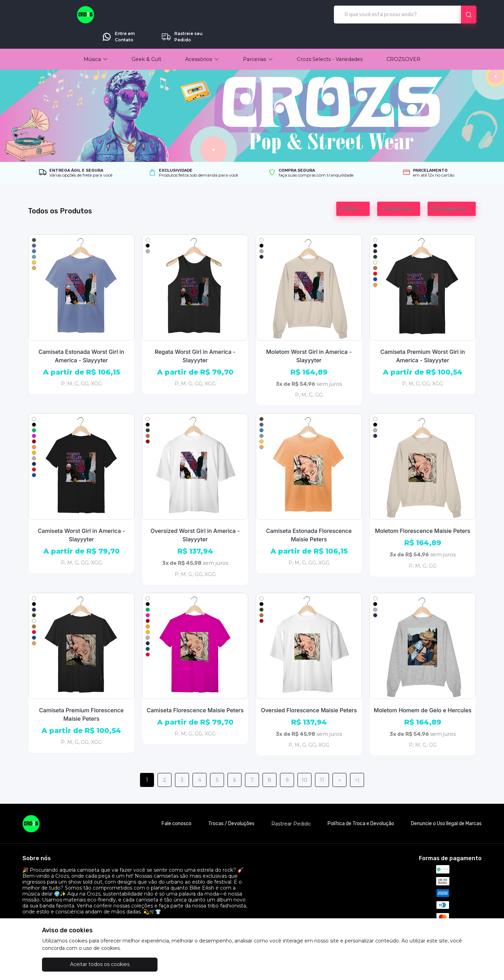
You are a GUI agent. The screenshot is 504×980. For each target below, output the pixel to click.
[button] (96, 40)
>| (357, 760)
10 (304, 760)
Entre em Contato (386, 15)
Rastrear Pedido (291, 804)
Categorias (450, 189)
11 (322, 760)
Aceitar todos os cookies (77, 964)
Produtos (397, 189)
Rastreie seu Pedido (450, 15)
